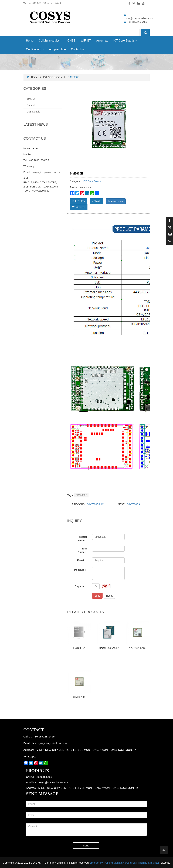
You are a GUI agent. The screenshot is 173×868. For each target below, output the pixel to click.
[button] (61, 41)
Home (30, 41)
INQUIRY (79, 201)
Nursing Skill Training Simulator (141, 863)
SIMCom (31, 99)
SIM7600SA (133, 504)
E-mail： (82, 560)
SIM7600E (81, 495)
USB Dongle (33, 112)
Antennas (102, 41)
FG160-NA (79, 648)
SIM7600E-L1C (95, 504)
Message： (81, 570)
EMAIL (96, 201)
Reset (109, 596)
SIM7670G (79, 697)
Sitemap (165, 863)
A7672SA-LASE (138, 648)
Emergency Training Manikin (106, 863)
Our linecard (35, 49)
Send (97, 596)
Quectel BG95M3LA (108, 648)
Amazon (79, 207)
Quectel (31, 105)
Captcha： (81, 586)
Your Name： (82, 550)
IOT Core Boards (125, 41)
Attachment (116, 201)
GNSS (71, 41)
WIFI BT (86, 41)
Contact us (78, 49)
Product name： (82, 539)
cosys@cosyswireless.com (138, 18)
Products (38, 771)
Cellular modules (50, 41)
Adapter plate (57, 49)
